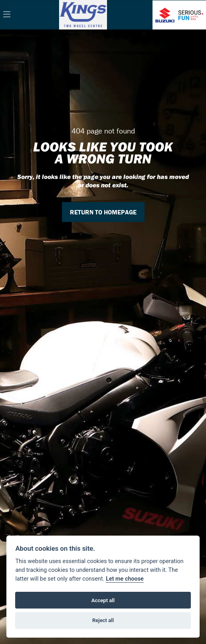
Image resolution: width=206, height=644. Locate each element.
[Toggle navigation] (7, 15)
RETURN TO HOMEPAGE (103, 212)
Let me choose (125, 579)
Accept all (103, 600)
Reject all (103, 620)
